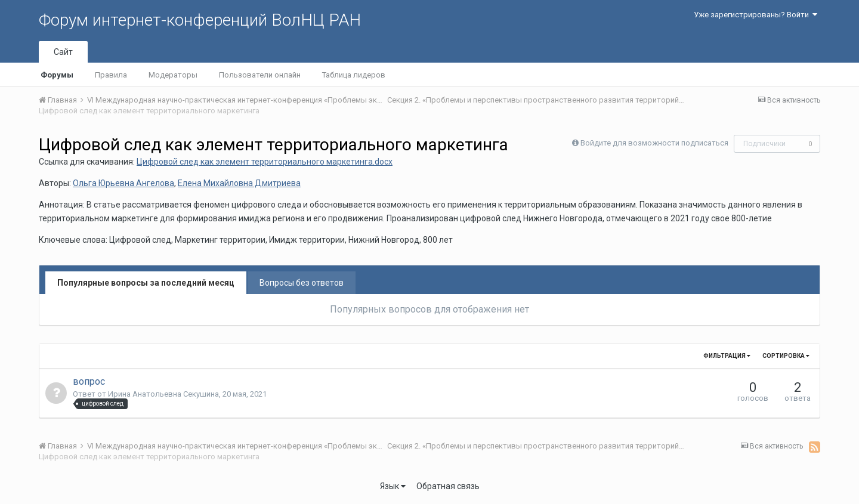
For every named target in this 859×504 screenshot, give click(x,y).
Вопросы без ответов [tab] (302, 283)
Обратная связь (448, 486)
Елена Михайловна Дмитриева (239, 183)
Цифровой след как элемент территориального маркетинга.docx (265, 162)
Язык (393, 486)
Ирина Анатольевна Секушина (163, 394)
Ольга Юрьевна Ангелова (123, 183)
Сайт (63, 52)
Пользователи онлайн (260, 75)
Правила (111, 75)
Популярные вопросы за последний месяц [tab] (146, 283)
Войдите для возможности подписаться (654, 143)
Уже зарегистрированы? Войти (756, 15)
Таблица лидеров (354, 75)
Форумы (57, 75)
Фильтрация (727, 356)
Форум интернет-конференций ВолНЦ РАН (200, 20)
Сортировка (786, 356)
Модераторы (173, 75)
